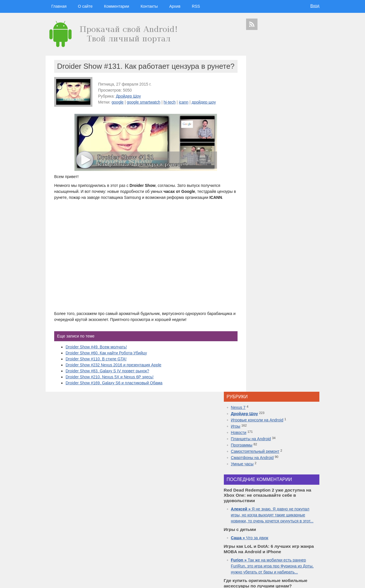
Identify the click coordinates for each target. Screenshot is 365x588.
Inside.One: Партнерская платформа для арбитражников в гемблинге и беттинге (283, 371)
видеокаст (281, 506)
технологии (265, 500)
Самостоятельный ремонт (277, 115)
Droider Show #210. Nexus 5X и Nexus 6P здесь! (110, 392)
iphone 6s (280, 547)
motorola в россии (300, 547)
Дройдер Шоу (128, 105)
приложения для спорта (288, 552)
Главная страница (69, 580)
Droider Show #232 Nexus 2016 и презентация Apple (113, 380)
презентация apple (259, 552)
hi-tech (170, 111)
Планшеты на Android (272, 103)
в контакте (296, 557)
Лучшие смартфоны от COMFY (281, 419)
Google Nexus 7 (276, 537)
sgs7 (303, 527)
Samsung (281, 511)
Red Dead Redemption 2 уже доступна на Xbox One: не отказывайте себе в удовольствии (284, 401)
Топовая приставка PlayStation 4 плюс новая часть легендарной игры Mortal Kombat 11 (282, 431)
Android (266, 517)
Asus (313, 517)
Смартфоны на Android (274, 122)
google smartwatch (144, 111)
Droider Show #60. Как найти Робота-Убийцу (106, 368)
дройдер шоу (204, 111)
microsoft (253, 517)
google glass (256, 537)
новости (300, 500)
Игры (257, 90)
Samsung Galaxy (258, 557)
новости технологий (304, 522)
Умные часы (264, 128)
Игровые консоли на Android (279, 84)
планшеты (298, 511)
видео (293, 517)
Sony (263, 527)
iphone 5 (283, 522)
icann (183, 111)
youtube (311, 552)
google (117, 111)
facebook (311, 532)
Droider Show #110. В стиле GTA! (96, 374)
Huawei (271, 522)
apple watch (286, 532)
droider (303, 517)
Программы (263, 109)
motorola (252, 527)
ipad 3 (299, 532)
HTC (310, 511)
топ (316, 547)
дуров (281, 527)
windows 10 (269, 532)
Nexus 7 (260, 71)
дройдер (293, 527)
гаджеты (305, 491)
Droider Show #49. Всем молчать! (96, 362)
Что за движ (271, 213)
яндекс (283, 557)
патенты (310, 557)
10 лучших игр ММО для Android (282, 443)
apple (296, 506)
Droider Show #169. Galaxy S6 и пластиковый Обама (114, 398)
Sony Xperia (296, 537)
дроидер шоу (255, 522)
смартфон (280, 517)
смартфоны (260, 506)
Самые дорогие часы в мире (279, 455)
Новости (260, 96)
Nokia (272, 527)
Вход (315, 6)
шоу (273, 557)
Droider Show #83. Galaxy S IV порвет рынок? (107, 386)
